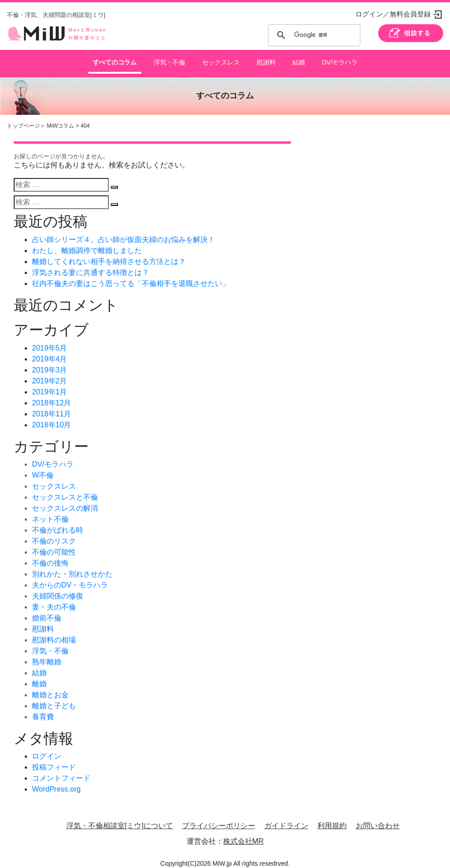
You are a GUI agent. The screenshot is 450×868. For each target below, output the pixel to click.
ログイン (47, 749)
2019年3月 (50, 363)
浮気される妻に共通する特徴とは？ (91, 265)
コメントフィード (61, 771)
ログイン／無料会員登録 (393, 14)
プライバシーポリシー (219, 819)
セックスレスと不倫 (65, 490)
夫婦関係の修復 (58, 589)
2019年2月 (50, 374)
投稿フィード (54, 760)
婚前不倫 (47, 611)
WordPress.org (56, 782)
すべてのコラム (115, 59)
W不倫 (43, 468)
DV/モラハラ (339, 59)
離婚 (39, 677)
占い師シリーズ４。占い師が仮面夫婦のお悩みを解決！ (123, 232)
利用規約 (332, 819)
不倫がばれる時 (58, 523)
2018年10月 (51, 418)
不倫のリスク (54, 534)
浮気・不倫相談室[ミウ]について (120, 819)
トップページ (23, 119)
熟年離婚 (47, 655)
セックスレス (220, 59)
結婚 (298, 59)
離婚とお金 (50, 687)
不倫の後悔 (50, 556)
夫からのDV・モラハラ (70, 578)
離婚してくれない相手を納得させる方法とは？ (109, 254)
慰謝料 (265, 59)
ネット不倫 (50, 512)
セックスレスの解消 (65, 501)
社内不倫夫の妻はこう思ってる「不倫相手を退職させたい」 (131, 276)
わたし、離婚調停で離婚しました (87, 243)
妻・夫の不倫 (54, 600)
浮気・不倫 (169, 59)
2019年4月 (50, 352)
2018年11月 (51, 407)
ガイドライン (286, 819)
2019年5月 (50, 341)
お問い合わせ (378, 819)
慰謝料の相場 (54, 633)
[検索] (313, 35)
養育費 (43, 709)
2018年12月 (51, 396)
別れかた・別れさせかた (72, 567)
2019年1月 (50, 385)
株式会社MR (244, 834)
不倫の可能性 (54, 545)
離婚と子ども (54, 698)
